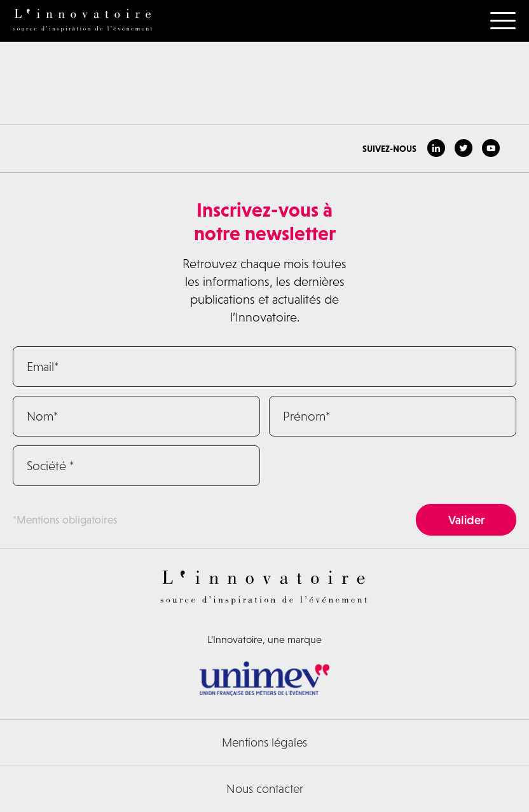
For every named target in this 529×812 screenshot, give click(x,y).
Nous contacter (265, 789)
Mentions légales (264, 742)
